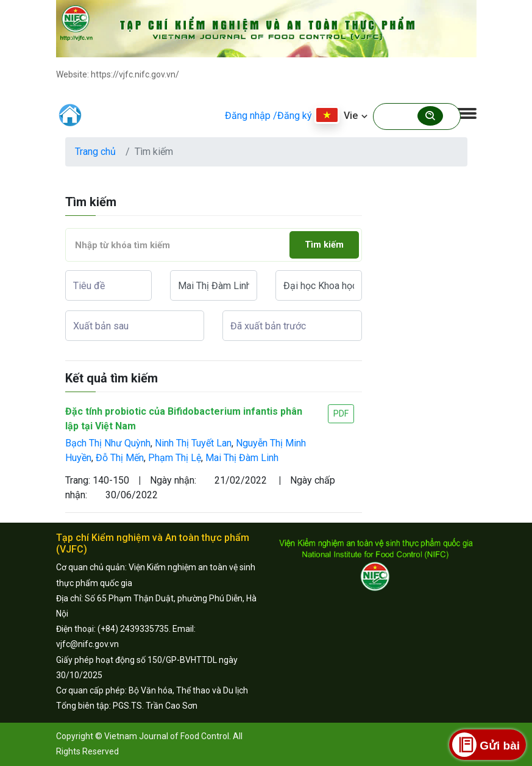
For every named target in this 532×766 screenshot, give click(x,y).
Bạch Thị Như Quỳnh (108, 443)
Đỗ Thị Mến (120, 458)
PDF (341, 413)
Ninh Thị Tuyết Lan (193, 443)
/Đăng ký (293, 116)
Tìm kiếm (324, 245)
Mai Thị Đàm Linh (242, 458)
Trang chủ (95, 152)
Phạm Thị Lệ (175, 458)
